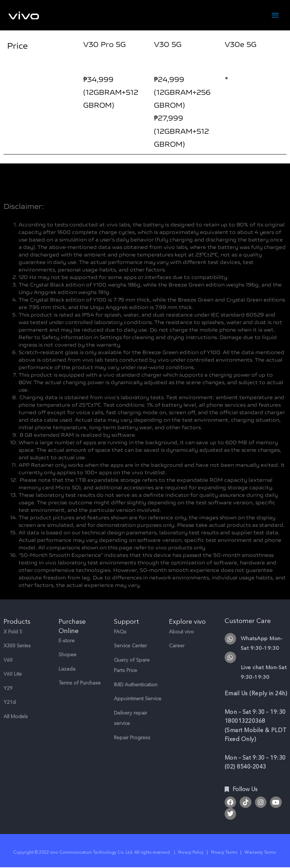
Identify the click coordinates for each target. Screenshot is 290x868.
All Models (16, 717)
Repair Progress (132, 738)
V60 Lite (13, 674)
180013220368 (245, 721)
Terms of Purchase (80, 683)
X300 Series (17, 646)
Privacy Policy (191, 852)
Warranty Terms (261, 852)
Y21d (10, 703)
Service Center (131, 646)
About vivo (181, 632)
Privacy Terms (224, 852)
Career (177, 646)
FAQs (120, 632)
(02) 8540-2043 (245, 767)
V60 (8, 660)
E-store (67, 641)
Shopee (67, 655)
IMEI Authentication (136, 685)
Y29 (8, 689)
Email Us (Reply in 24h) (256, 694)
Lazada (67, 669)
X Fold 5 (13, 632)
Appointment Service (138, 699)
